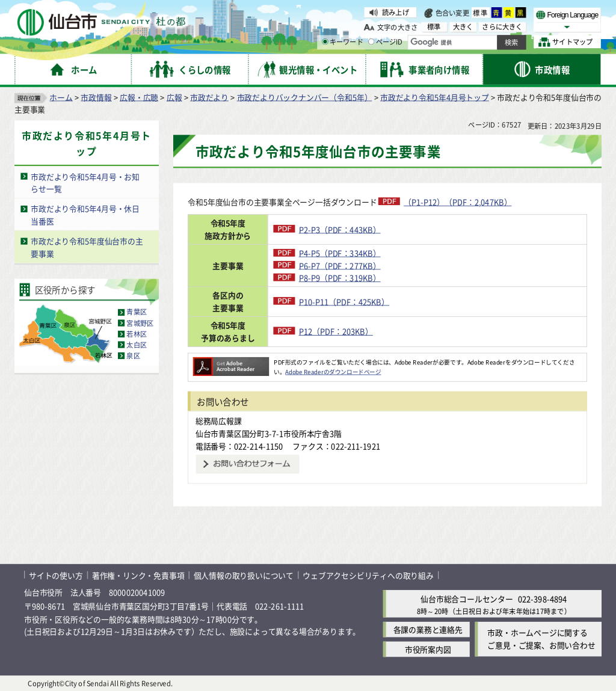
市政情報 (96, 97)
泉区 (133, 355)
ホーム (61, 97)
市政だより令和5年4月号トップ (435, 97)
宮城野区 (140, 323)
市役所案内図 (428, 649)
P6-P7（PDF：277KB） (328, 265)
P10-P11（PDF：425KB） (332, 301)
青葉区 (137, 312)
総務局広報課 (219, 421)
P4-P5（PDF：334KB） (328, 253)
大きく (463, 27)
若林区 (137, 334)
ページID (386, 42)
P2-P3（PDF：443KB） (328, 229)
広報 (174, 97)
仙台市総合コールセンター (467, 599)
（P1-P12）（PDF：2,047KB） (457, 202)
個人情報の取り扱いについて (244, 575)
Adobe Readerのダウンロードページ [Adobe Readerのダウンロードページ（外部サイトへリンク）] (333, 371)
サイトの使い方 (56, 575)
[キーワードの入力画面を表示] (325, 41)
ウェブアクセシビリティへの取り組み (368, 575)
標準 (481, 13)
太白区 (137, 345)
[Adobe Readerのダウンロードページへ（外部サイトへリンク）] (231, 362)
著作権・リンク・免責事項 (138, 575)
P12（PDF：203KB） (324, 331)
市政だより (209, 97)
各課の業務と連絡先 (428, 629)
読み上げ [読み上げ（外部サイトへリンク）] (396, 12)
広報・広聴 (139, 97)
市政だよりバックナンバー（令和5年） (305, 97)
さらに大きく (502, 27)
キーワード (343, 42)
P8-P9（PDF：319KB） (328, 278)
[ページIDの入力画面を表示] (371, 41)
